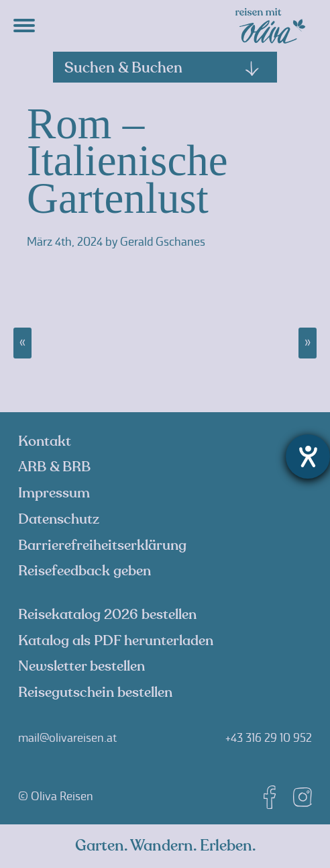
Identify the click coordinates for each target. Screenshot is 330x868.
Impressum (54, 493)
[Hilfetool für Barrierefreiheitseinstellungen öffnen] (308, 456)
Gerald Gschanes (163, 242)
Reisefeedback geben (85, 571)
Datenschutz (59, 519)
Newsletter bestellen (81, 666)
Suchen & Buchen (162, 68)
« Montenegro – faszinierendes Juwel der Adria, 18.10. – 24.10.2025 (22, 343)
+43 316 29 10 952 (269, 738)
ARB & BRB (54, 467)
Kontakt (45, 441)
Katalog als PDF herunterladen (116, 641)
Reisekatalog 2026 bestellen (107, 615)
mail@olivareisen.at (67, 738)
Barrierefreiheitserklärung (102, 545)
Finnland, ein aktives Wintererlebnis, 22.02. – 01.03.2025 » (308, 343)
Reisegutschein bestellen (95, 692)
